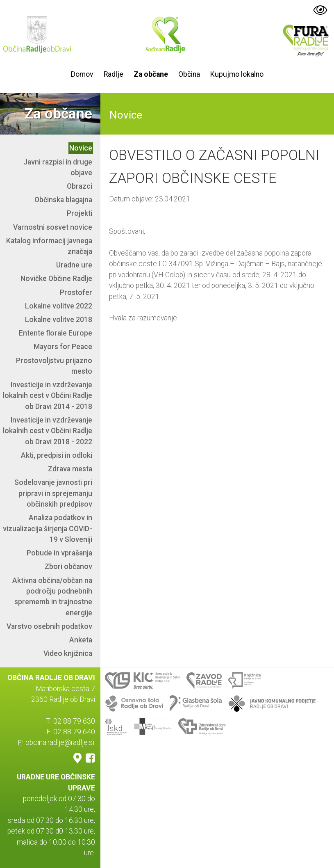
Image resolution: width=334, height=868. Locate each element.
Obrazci (80, 186)
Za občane (151, 74)
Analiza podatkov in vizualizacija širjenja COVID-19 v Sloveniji (48, 529)
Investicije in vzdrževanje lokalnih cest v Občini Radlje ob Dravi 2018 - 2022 (48, 431)
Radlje (114, 74)
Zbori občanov (68, 566)
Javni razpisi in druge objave (58, 167)
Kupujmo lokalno (237, 74)
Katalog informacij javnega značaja (49, 246)
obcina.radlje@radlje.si (60, 743)
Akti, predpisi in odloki (57, 455)
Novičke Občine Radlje (56, 279)
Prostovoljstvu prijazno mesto (54, 366)
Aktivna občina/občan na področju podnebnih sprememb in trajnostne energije (52, 597)
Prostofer (76, 292)
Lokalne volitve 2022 (59, 306)
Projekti (80, 213)
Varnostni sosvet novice (53, 227)
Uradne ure (74, 265)
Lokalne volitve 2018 (59, 320)
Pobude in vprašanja (59, 553)
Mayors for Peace (63, 347)
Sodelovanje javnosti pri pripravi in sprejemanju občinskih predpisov (53, 493)
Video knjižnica (68, 653)
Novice (81, 148)
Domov (82, 74)
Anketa (81, 640)
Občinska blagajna (63, 200)
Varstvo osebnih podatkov (49, 626)
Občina (189, 74)
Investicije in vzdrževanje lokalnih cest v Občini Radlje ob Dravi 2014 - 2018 (48, 396)
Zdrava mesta (70, 469)
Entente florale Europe (56, 333)
